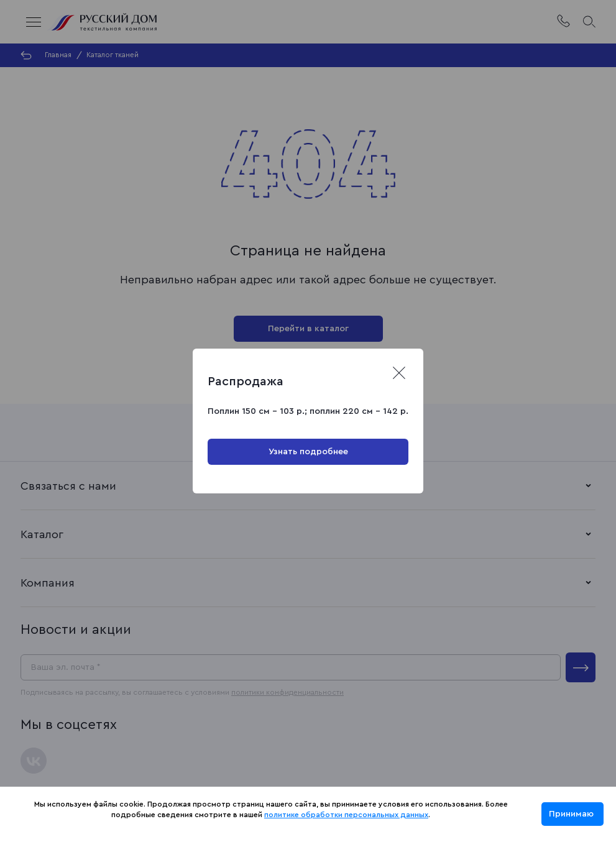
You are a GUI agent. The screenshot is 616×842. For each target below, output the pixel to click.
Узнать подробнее (308, 452)
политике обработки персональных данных (346, 815)
